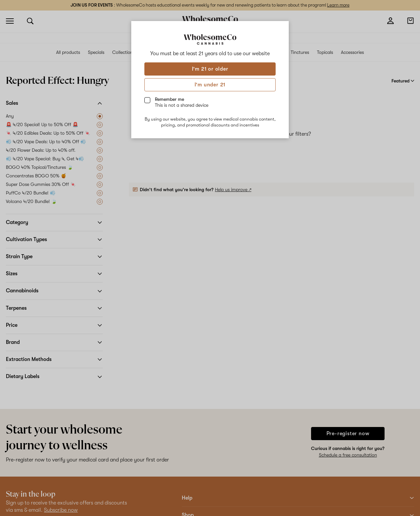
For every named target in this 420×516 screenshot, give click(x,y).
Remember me (182, 102)
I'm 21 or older (210, 69)
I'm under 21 (210, 85)
